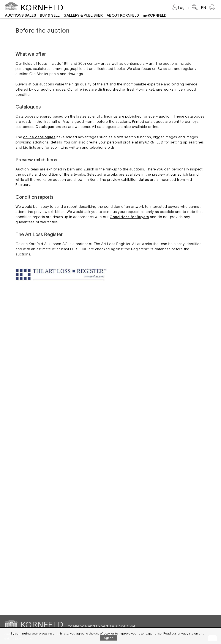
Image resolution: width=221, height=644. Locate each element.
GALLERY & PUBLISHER (83, 15)
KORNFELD (42, 8)
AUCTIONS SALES (21, 15)
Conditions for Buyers (129, 217)
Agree (109, 638)
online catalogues (39, 137)
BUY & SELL (50, 15)
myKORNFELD (155, 15)
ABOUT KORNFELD (123, 15)
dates (144, 180)
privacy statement (190, 633)
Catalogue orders (51, 127)
